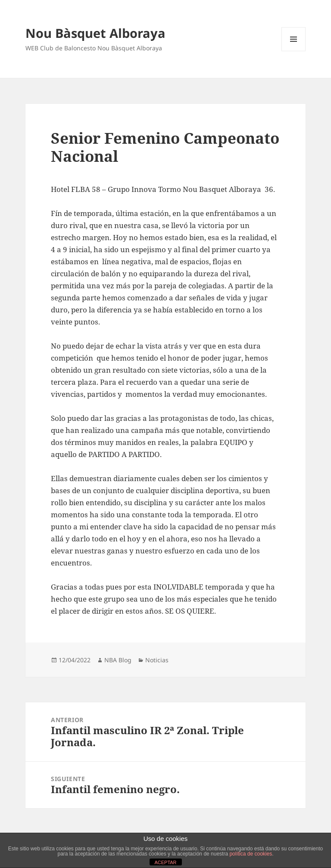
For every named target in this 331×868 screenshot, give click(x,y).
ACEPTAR (165, 862)
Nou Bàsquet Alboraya (95, 33)
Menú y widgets (294, 51)
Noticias (157, 660)
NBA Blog (118, 660)
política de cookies (251, 854)
